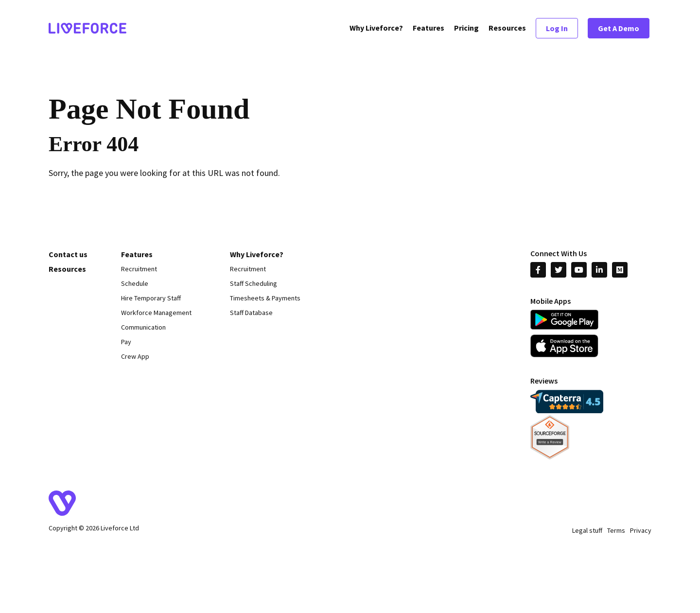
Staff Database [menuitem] (251, 313)
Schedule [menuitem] (135, 283)
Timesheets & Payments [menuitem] (265, 298)
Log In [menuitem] (557, 29)
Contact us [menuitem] (68, 254)
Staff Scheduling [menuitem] (254, 283)
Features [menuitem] (429, 29)
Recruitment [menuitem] (139, 269)
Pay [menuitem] (126, 342)
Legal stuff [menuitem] (587, 530)
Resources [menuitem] (507, 29)
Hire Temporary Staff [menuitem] (151, 298)
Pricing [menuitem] (466, 29)
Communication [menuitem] (143, 327)
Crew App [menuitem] (135, 356)
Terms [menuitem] (616, 530)
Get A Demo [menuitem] (619, 29)
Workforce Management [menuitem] (156, 313)
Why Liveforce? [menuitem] (376, 29)
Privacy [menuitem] (641, 530)
